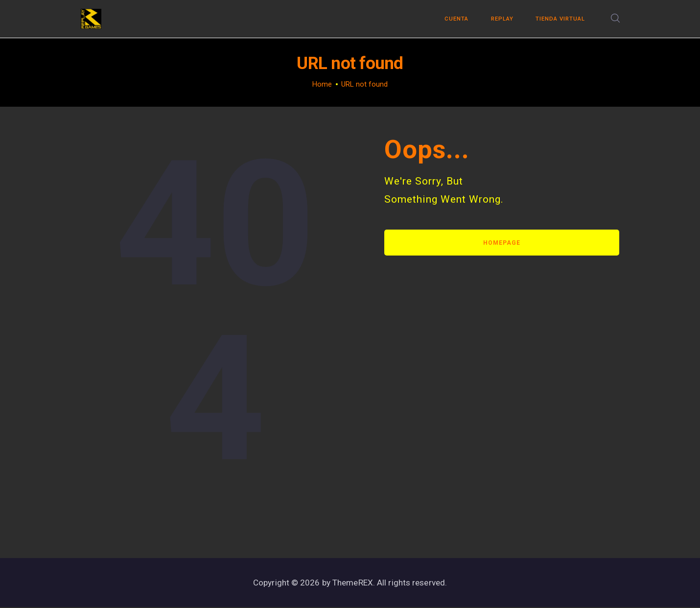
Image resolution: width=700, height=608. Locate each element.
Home (322, 84)
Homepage (502, 243)
